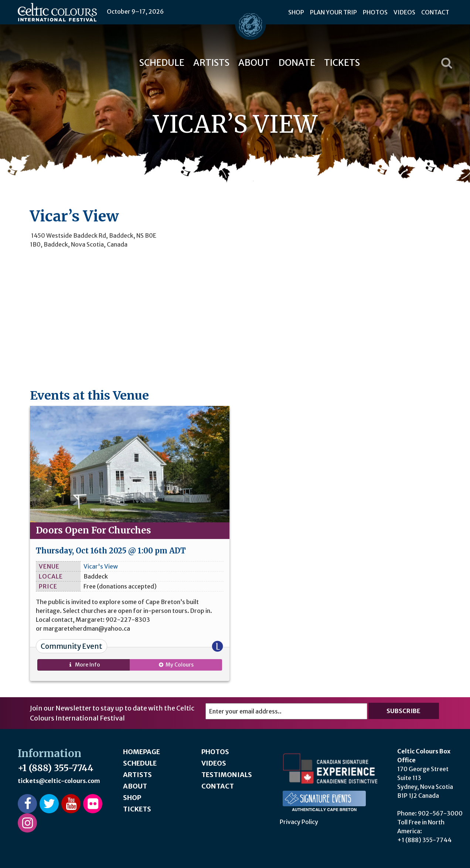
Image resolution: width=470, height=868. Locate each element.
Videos (404, 12)
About (254, 63)
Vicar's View (101, 566)
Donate (297, 63)
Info (84, 665)
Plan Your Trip (333, 12)
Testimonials (227, 775)
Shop (296, 12)
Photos (375, 12)
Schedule (162, 63)
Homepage (142, 752)
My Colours (176, 665)
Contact (435, 12)
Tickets (342, 63)
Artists (211, 63)
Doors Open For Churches (93, 530)
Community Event (71, 646)
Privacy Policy (299, 822)
